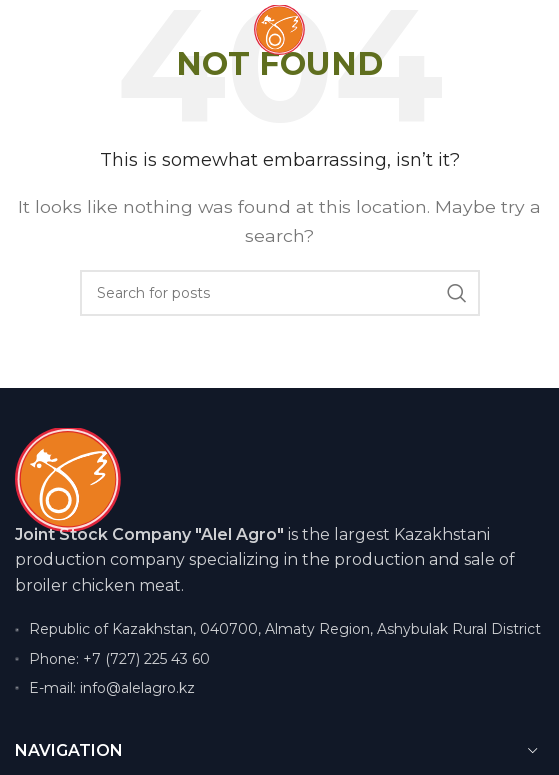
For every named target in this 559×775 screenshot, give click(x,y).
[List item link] (279, 659)
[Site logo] (279, 28)
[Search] (280, 293)
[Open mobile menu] (49, 30)
